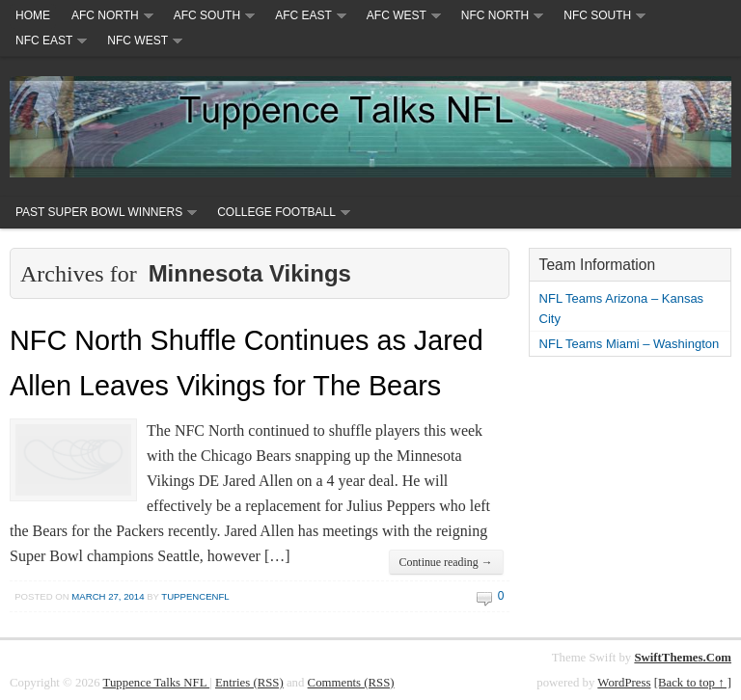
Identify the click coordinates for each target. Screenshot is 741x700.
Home (33, 15)
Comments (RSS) (351, 683)
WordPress (624, 683)
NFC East (44, 40)
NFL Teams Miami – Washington (630, 344)
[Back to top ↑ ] (693, 683)
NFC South (597, 15)
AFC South (207, 15)
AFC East (303, 15)
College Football (276, 212)
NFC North (495, 15)
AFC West (397, 15)
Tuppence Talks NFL (157, 683)
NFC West (137, 40)
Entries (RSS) (249, 683)
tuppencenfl (195, 596)
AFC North (105, 15)
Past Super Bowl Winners (99, 212)
